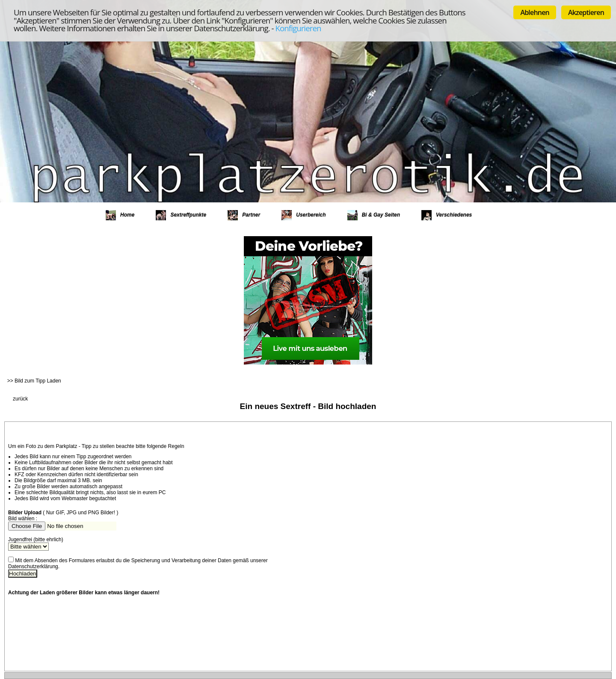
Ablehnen (535, 12)
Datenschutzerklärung (33, 566)
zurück (20, 399)
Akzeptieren (586, 12)
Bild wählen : (23, 519)
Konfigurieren (298, 28)
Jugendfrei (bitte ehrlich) (36, 540)
